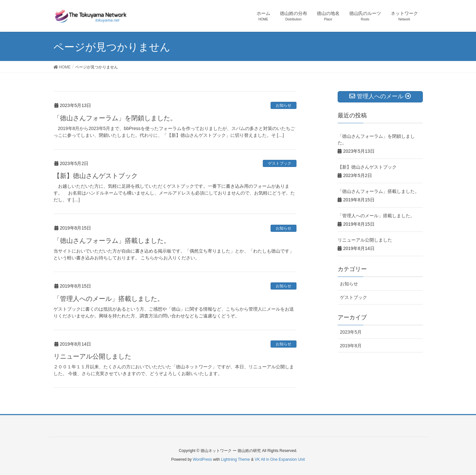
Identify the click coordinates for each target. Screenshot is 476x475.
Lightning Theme (235, 459)
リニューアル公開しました (92, 356)
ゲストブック (280, 163)
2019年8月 (351, 346)
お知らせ (284, 105)
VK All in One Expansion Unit (280, 459)
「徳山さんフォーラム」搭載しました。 (112, 241)
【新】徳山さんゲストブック (96, 176)
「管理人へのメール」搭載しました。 (109, 299)
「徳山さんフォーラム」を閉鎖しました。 (115, 118)
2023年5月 (351, 332)
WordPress (202, 459)
